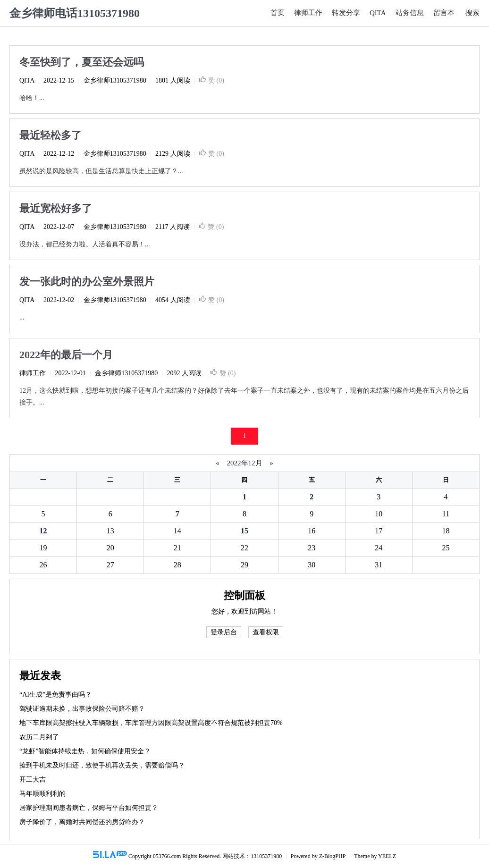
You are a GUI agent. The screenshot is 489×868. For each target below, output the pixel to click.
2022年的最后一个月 (66, 355)
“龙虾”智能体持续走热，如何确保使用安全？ (85, 751)
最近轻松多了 (51, 135)
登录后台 (224, 632)
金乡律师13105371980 (115, 80)
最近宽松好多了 (56, 208)
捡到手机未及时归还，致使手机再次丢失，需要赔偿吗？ (102, 765)
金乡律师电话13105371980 (75, 13)
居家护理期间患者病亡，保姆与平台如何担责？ (89, 808)
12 (43, 531)
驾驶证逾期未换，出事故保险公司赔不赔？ (82, 709)
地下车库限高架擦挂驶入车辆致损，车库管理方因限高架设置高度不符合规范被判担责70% (151, 723)
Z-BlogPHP (332, 856)
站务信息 (410, 13)
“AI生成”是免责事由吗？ (55, 695)
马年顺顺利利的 (42, 794)
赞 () (212, 80)
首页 (278, 13)
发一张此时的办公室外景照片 (87, 282)
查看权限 (266, 632)
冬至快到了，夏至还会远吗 (82, 62)
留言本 (444, 13)
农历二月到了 (39, 737)
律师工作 (308, 13)
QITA (378, 13)
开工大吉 (33, 780)
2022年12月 (245, 463)
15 (244, 531)
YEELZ (387, 856)
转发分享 (346, 13)
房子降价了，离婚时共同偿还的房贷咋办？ (82, 822)
